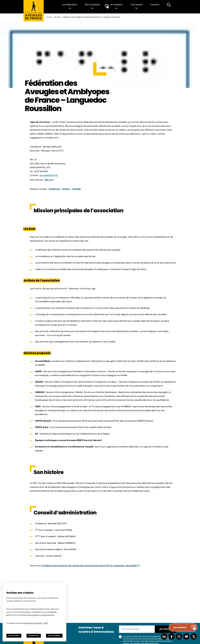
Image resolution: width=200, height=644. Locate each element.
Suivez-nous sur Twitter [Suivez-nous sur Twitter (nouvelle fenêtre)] (194, 636)
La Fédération (70, 5)
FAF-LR (48, 180)
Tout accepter (54, 636)
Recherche (169, 7)
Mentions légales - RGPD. (38, 623)
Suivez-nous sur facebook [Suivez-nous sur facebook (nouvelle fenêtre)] (172, 636)
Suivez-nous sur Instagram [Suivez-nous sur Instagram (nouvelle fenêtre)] (179, 636)
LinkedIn (76, 189)
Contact (155, 5)
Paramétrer (34, 636)
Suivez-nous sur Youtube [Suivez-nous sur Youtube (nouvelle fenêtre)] (186, 636)
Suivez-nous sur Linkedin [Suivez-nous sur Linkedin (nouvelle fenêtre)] (164, 636)
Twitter (66, 189)
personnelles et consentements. (41, 615)
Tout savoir (136, 5)
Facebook (54, 189)
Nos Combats (92, 5)
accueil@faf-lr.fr (49, 176)
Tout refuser (14, 636)
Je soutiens (116, 5)
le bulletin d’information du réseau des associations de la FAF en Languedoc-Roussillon (90, 566)
